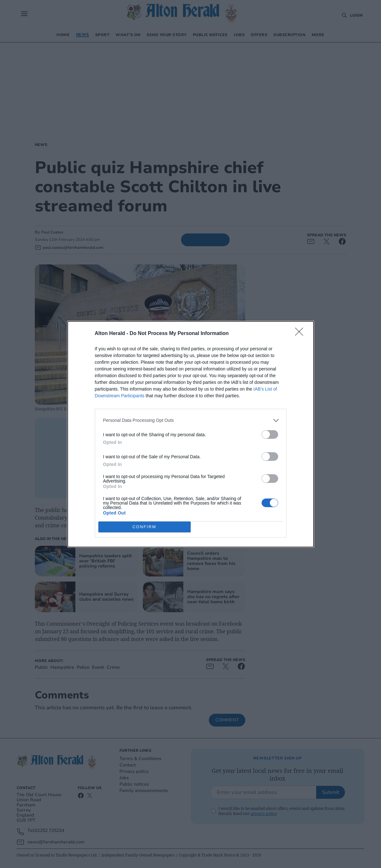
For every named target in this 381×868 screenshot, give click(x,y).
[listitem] (191, 420)
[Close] (301, 334)
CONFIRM (145, 526)
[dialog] (191, 434)
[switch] (270, 434)
